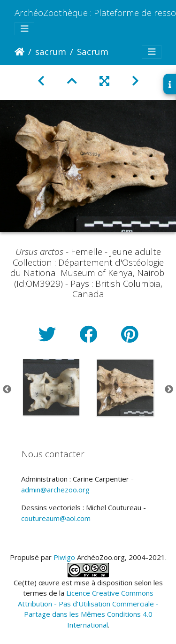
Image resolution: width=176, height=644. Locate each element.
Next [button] (169, 390)
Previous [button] (7, 390)
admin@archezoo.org (55, 490)
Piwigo (64, 557)
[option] (51, 387)
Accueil (19, 52)
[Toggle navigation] (24, 29)
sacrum (51, 51)
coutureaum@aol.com (56, 518)
